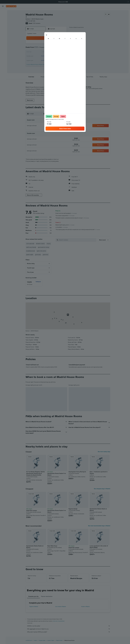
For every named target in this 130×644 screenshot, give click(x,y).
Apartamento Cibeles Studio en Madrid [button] (98, 510)
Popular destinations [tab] (47, 596)
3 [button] (38, 48)
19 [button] (46, 56)
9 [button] (62, 48)
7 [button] (54, 48)
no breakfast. (62, 227)
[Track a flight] (3, 30)
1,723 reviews (36, 23)
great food (45, 255)
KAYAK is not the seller (69, 626)
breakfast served (31, 251)
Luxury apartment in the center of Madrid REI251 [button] (99, 547)
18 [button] (42, 56)
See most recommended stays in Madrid (99, 526)
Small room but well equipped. (66, 213)
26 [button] (46, 60)
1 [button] (58, 44)
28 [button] (54, 60)
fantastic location (40, 244)
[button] (128, 2)
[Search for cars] (3, 18)
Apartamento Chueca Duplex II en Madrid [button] (57, 474)
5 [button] (46, 48)
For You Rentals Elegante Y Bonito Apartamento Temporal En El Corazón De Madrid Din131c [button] (35, 473)
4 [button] (42, 48)
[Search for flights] (3, 11)
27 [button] (50, 60)
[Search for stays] (3, 15)
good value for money (44, 247)
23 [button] (62, 56)
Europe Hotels (42, 640)
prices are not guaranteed (59, 621)
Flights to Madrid (34, 607)
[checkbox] (34, 283)
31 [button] (38, 64)
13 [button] (50, 52)
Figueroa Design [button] (73, 509)
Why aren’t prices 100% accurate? (69, 632)
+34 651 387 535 (30, 21)
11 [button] (42, 52)
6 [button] (50, 48)
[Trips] (3, 38)
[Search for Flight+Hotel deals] (3, 22)
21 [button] (54, 56)
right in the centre (41, 251)
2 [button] (62, 44)
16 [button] (62, 52)
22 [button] (58, 56)
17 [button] (38, 56)
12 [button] (46, 52)
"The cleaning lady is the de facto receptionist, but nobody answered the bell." (78, 230)
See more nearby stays (104, 452)
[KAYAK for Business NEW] (3, 33)
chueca (49, 244)
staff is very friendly (31, 247)
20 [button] (50, 56)
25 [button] (42, 60)
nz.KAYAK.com (29, 640)
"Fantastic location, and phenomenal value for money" (72, 218)
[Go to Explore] (3, 27)
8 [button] (58, 48)
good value (38, 255)
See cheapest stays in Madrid (102, 489)
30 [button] (62, 60)
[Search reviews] (77, 240)
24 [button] (38, 60)
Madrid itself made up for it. (65, 225)
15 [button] (58, 52)
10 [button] (38, 52)
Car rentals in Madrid (61, 607)
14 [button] (54, 52)
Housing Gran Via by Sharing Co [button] (77, 472)
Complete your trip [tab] (33, 596)
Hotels (35, 640)
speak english (30, 255)
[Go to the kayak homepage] (11, 6)
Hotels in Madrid (85, 607)
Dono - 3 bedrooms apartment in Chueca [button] (99, 473)
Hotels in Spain (51, 640)
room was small (30, 244)
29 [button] (58, 60)
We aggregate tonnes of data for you (69, 629)
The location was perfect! (65, 216)
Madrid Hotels (59, 640)
